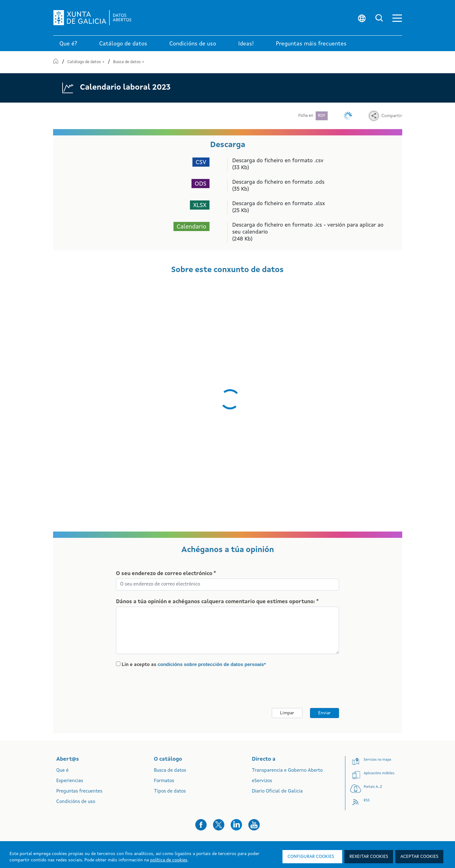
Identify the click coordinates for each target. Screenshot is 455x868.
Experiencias (70, 781)
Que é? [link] (68, 44)
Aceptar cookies (419, 857)
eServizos (262, 781)
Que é (62, 771)
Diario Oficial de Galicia (277, 791)
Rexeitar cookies (369, 857)
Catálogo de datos (86, 62)
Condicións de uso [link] (193, 44)
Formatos (164, 781)
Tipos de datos (170, 791)
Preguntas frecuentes (79, 791)
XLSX (200, 206)
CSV (201, 163)
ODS (200, 184)
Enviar (325, 713)
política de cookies (169, 860)
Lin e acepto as (194, 664)
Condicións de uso (76, 802)
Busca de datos (129, 62)
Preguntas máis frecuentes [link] (311, 44)
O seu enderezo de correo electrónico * (166, 574)
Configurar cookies (311, 857)
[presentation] (169, 688)
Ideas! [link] (246, 44)
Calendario (191, 227)
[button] (397, 18)
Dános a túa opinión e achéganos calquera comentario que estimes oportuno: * (217, 602)
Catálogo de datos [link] (123, 44)
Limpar (287, 713)
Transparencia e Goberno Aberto (287, 771)
